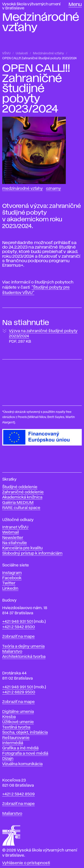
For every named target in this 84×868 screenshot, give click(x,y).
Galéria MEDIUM (18, 503)
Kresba (9, 717)
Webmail (11, 532)
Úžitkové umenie (18, 722)
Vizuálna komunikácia (22, 764)
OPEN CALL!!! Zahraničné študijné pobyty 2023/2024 (39, 58)
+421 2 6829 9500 (19, 692)
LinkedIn (10, 589)
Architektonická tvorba (24, 657)
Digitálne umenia (18, 712)
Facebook (12, 578)
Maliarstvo (12, 652)
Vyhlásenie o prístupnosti (26, 863)
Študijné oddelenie (20, 487)
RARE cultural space (21, 508)
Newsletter (13, 538)
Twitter (9, 583)
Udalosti (22, 53)
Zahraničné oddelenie (23, 492)
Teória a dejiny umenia (23, 646)
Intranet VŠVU (15, 527)
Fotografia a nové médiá (25, 754)
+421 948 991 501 (18, 687)
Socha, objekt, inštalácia (25, 733)
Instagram (12, 573)
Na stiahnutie (15, 543)
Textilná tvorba (16, 727)
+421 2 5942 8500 (19, 627)
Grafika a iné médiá (20, 748)
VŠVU (6, 53)
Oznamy (53, 189)
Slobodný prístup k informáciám (32, 553)
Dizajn (8, 759)
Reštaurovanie (16, 738)
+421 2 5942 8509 (18, 794)
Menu (75, 5)
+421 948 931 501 (18, 622)
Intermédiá (13, 743)
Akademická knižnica (22, 497)
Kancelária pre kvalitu (22, 548)
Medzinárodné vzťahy (48, 53)
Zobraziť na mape (18, 637)
